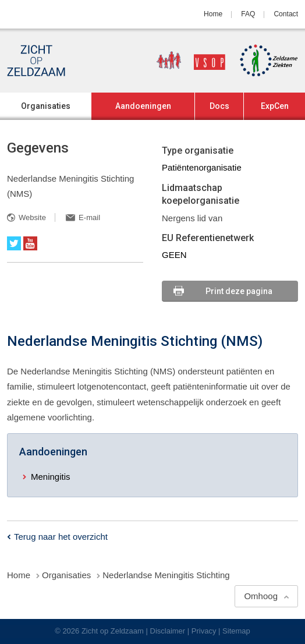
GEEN (174, 255)
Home (213, 14)
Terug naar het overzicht (61, 537)
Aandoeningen (143, 106)
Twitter (14, 243)
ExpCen (275, 106)
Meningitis (51, 477)
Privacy (204, 631)
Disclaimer (168, 631)
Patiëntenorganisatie (202, 167)
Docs (219, 106)
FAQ (248, 14)
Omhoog (261, 596)
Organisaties (46, 106)
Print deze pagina (239, 291)
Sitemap (236, 631)
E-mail (89, 217)
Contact (286, 14)
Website (32, 217)
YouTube (30, 243)
